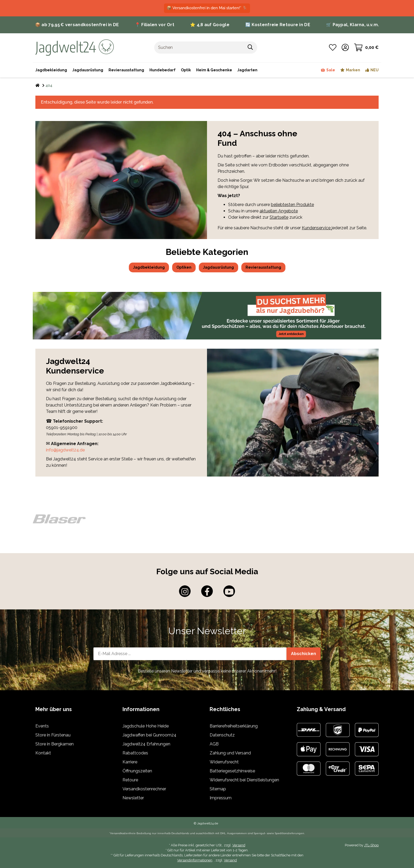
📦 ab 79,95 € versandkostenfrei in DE (77, 25)
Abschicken (304, 654)
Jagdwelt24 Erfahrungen (146, 744)
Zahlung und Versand (230, 753)
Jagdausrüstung (218, 267)
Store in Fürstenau (53, 735)
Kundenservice (317, 228)
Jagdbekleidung (149, 267)
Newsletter (133, 798)
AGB (214, 744)
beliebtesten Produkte (292, 205)
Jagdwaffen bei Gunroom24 (149, 735)
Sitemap (218, 789)
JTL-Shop (371, 845)
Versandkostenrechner (144, 789)
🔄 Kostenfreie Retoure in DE (278, 25)
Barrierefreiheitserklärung (234, 726)
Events (42, 726)
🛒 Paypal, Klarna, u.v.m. (352, 25)
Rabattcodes (135, 753)
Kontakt (43, 753)
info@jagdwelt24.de (65, 450)
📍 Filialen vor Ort (155, 25)
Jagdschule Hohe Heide (146, 726)
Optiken (184, 267)
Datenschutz (222, 735)
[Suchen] (199, 48)
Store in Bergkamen (55, 744)
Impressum (221, 798)
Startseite (279, 217)
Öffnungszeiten (137, 771)
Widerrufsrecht (224, 762)
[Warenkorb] (366, 48)
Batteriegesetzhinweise (232, 771)
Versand (239, 845)
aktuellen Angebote (279, 211)
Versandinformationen (195, 860)
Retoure (130, 780)
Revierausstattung (263, 267)
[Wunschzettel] (333, 48)
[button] (345, 48)
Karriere (130, 762)
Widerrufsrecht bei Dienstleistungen (244, 780)
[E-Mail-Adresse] (190, 654)
